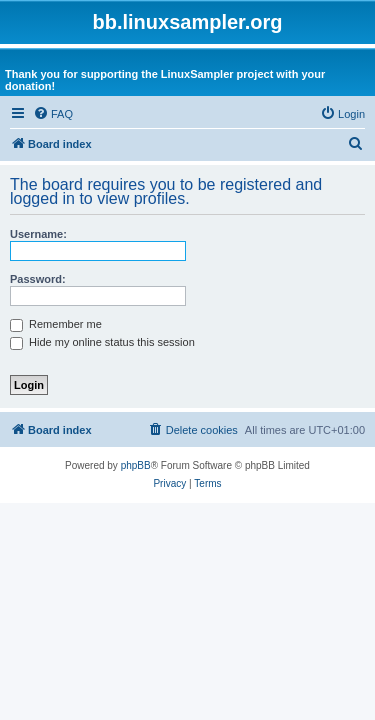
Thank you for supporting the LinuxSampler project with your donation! (165, 80)
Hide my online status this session (102, 342)
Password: (38, 279)
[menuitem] (53, 114)
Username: (38, 234)
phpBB (136, 465)
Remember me (56, 324)
